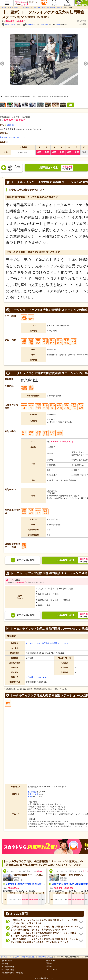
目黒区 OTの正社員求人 (45, 957)
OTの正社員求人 (14, 957)
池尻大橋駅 (30, 24)
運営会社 (49, 963)
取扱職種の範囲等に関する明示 (12, 973)
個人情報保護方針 (8, 967)
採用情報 (49, 966)
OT (11, 8)
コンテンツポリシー (53, 969)
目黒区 (13, 24)
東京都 (7, 24)
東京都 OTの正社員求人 (28, 957)
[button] (7, 2)
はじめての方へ (7, 961)
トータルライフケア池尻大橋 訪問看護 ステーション (48, 8)
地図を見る (10, 125)
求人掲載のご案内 (8, 970)
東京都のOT (17, 8)
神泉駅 (58, 24)
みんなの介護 (51, 960)
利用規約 (5, 964)
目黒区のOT (27, 8)
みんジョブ (4, 8)
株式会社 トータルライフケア (13, 137)
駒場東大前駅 (45, 24)
